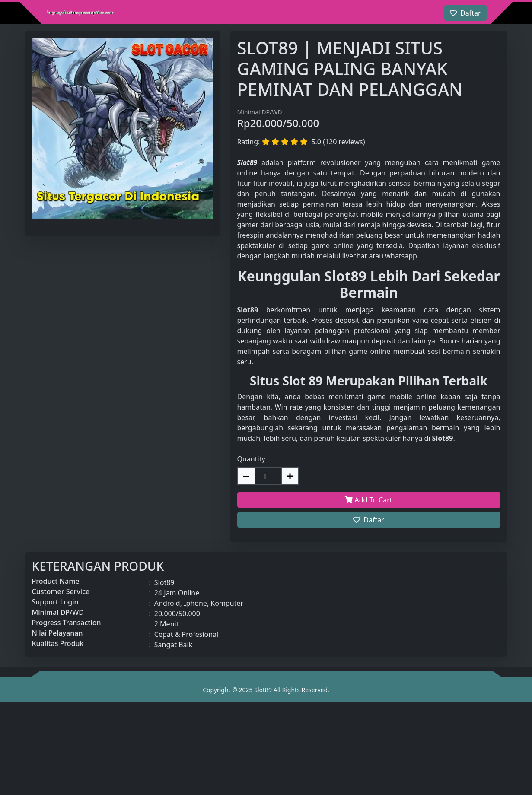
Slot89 (263, 690)
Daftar (369, 520)
